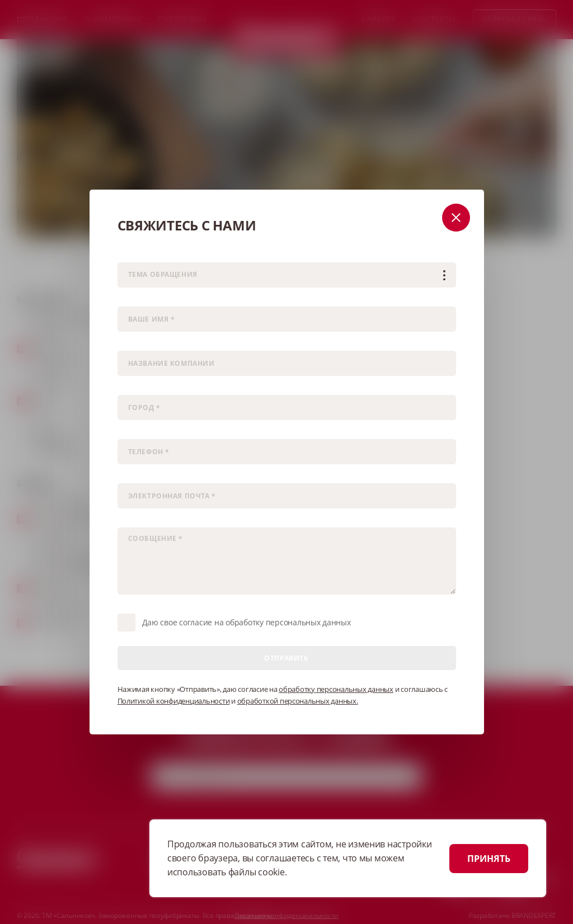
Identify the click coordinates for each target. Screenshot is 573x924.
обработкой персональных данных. (298, 701)
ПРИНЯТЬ (489, 859)
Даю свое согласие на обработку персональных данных (246, 622)
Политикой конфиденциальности (174, 701)
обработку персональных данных (336, 689)
